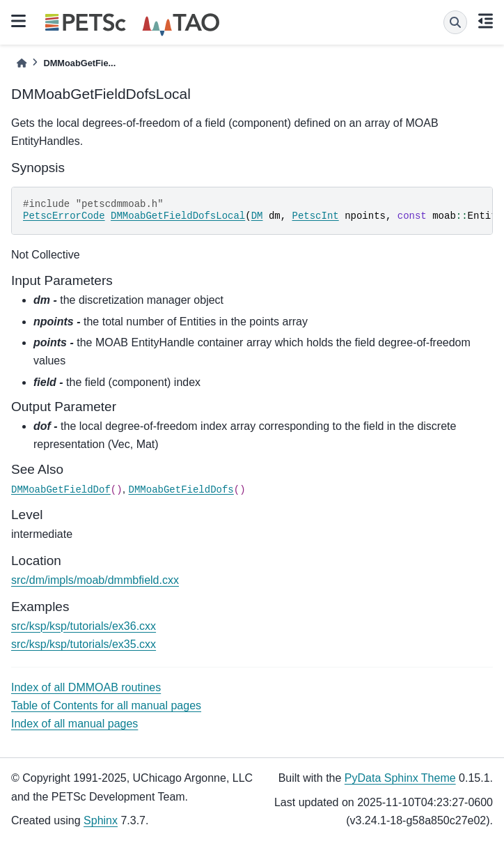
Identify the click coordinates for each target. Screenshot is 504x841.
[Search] (455, 22)
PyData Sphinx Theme (400, 778)
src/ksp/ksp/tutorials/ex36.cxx (84, 626)
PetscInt (316, 216)
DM (257, 216)
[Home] (22, 63)
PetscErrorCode (64, 216)
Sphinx (101, 820)
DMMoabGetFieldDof (61, 490)
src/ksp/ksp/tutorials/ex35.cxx (84, 644)
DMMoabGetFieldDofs (181, 490)
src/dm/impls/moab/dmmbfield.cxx (95, 580)
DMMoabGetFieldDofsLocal (178, 216)
